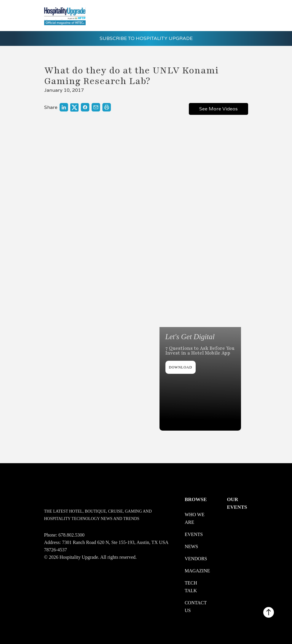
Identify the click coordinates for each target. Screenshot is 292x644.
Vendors (196, 559)
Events (194, 534)
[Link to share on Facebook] (85, 107)
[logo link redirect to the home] (65, 16)
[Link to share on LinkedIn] (64, 107)
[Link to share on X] (74, 107)
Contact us (196, 607)
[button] (240, 14)
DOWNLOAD (181, 367)
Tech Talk (191, 587)
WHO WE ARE (195, 518)
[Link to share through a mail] (96, 107)
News (191, 546)
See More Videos (218, 109)
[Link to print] (107, 107)
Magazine (197, 571)
